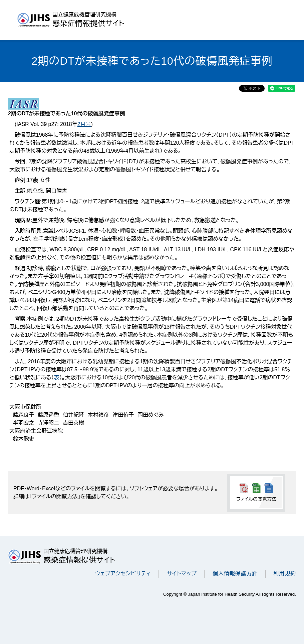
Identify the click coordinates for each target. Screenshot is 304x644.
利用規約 (285, 573)
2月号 (84, 124)
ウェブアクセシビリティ (123, 573)
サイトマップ (182, 573)
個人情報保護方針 (235, 573)
